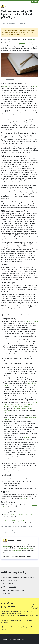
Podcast (16, 627)
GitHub (30, 556)
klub (33, 45)
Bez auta (10, 584)
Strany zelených (16, 551)
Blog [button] (34, 2)
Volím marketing (13, 581)
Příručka (6, 627)
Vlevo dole (7, 510)
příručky (35, 86)
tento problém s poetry (31, 321)
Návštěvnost (22, 24)
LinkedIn (23, 556)
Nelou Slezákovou (7, 86)
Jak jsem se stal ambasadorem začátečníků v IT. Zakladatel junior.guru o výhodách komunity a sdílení (20, 404)
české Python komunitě (26, 549)
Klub (5, 629)
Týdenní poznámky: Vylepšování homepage (21, 577)
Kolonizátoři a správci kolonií (16, 590)
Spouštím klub (12, 587)
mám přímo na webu (10, 472)
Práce (33, 627)
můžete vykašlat (25, 499)
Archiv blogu (6, 593)
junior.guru (22, 43)
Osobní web (7, 556)
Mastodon (15, 556)
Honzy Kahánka (10, 79)
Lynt (5, 413)
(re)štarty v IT (28, 438)
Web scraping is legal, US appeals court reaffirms (18, 515)
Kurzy (25, 627)
